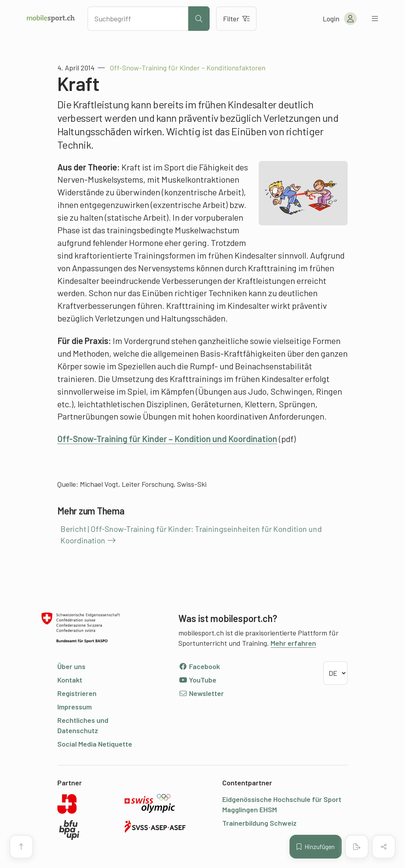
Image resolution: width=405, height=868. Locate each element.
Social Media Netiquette (95, 744)
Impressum (75, 707)
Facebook (199, 666)
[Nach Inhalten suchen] (138, 19)
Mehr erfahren (293, 643)
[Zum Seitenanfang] (21, 847)
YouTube (197, 680)
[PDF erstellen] (357, 847)
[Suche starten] (199, 19)
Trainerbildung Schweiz (259, 823)
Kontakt (70, 680)
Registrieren (77, 693)
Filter (236, 19)
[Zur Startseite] (51, 19)
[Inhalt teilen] (384, 847)
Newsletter (201, 693)
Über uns (71, 666)
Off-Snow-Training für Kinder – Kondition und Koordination (167, 439)
